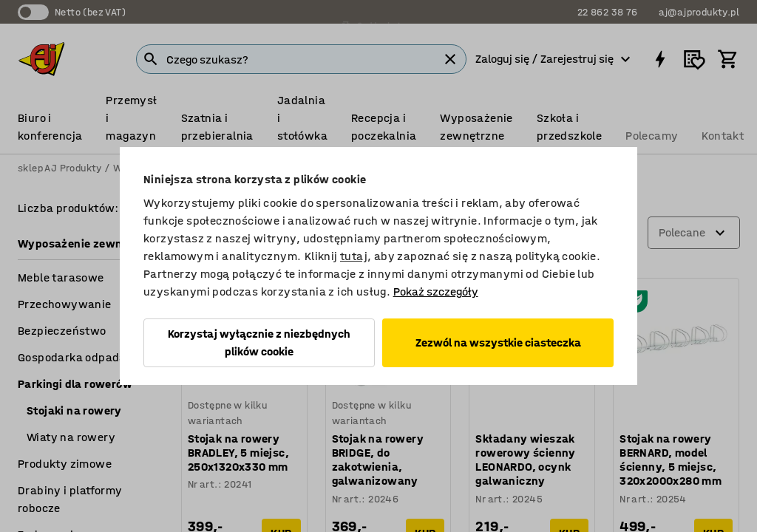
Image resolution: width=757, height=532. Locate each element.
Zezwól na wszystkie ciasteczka (498, 342)
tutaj (354, 256)
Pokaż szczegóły (436, 291)
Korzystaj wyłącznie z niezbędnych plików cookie (259, 342)
